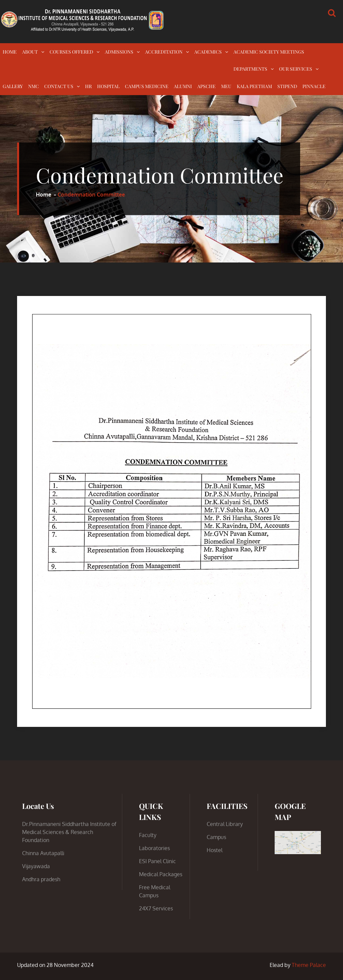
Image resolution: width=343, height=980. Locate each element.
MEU (226, 86)
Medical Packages (161, 874)
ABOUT (30, 52)
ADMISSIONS (119, 52)
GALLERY (13, 86)
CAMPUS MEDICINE (147, 86)
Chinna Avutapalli (43, 853)
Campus (216, 837)
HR (88, 86)
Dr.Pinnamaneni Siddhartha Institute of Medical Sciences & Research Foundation (69, 832)
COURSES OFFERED (71, 52)
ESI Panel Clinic (157, 861)
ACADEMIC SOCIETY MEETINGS (269, 52)
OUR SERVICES (296, 69)
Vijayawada (36, 866)
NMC (33, 86)
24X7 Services (156, 908)
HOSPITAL (108, 86)
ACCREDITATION (164, 52)
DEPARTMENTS (250, 69)
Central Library (225, 824)
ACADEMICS (208, 52)
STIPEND (287, 86)
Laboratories (154, 848)
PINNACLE (314, 86)
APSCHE (207, 86)
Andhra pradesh (41, 879)
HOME (10, 52)
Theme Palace (309, 965)
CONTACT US (59, 86)
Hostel (215, 850)
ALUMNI (183, 86)
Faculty (148, 835)
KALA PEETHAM (254, 86)
